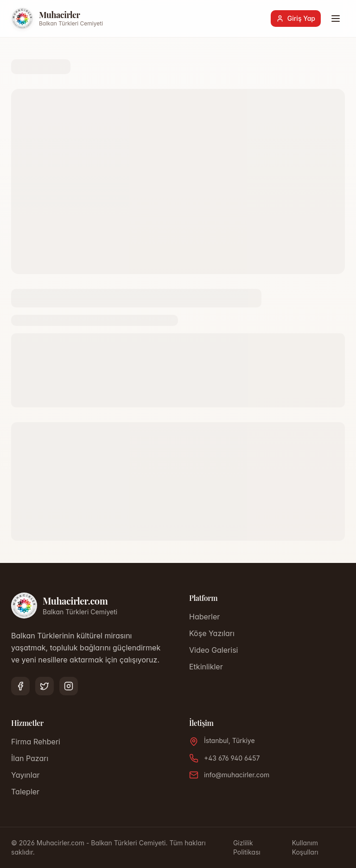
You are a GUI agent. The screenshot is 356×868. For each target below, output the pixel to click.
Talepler (25, 792)
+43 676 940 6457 (232, 758)
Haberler (204, 617)
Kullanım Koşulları (305, 847)
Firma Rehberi (36, 742)
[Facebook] (20, 686)
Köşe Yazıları (212, 633)
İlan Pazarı (30, 758)
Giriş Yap (296, 18)
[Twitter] (44, 686)
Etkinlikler (206, 667)
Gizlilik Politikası (247, 847)
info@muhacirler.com (237, 775)
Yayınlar (25, 775)
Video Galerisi (213, 650)
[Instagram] (69, 686)
